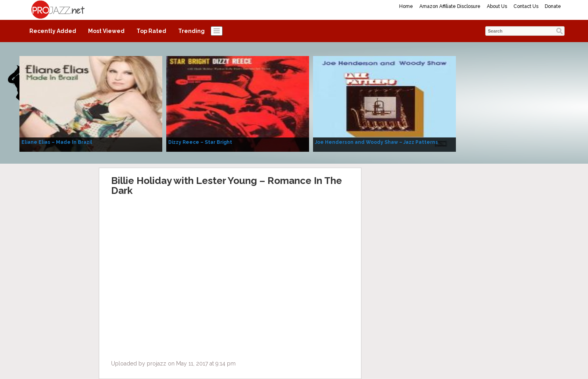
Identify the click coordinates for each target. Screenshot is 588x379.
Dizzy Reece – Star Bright (200, 142)
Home (406, 6)
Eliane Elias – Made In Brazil (57, 142)
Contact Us (526, 6)
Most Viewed (106, 31)
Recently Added (53, 31)
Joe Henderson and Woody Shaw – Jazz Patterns (377, 142)
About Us (497, 6)
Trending (191, 31)
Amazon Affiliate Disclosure (450, 6)
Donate (553, 6)
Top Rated (151, 31)
